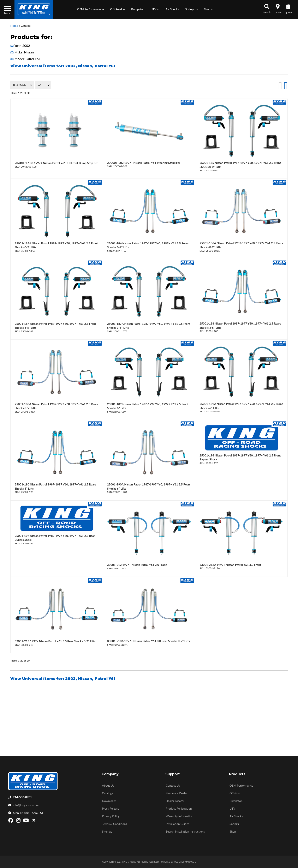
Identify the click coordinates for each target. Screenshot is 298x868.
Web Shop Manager (184, 862)
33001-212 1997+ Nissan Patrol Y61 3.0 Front (137, 565)
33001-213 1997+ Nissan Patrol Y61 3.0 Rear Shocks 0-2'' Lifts (55, 641)
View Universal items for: (63, 66)
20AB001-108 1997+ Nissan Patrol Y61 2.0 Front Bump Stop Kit (56, 163)
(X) (12, 46)
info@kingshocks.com (27, 805)
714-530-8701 (23, 797)
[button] (91, 9)
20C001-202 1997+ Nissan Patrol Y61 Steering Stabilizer (144, 163)
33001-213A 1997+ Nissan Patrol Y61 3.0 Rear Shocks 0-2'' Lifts (149, 641)
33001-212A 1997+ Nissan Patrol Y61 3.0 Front (230, 565)
